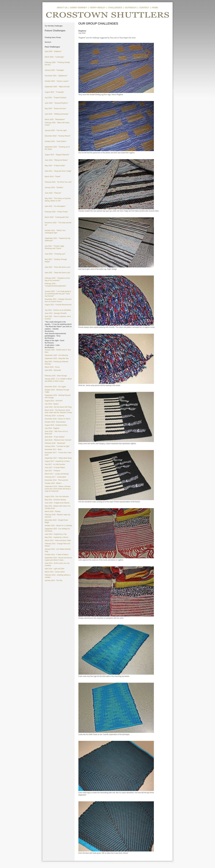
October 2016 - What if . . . (55, 483)
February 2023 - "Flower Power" (57, 212)
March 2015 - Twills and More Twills (58, 540)
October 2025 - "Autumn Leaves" (57, 81)
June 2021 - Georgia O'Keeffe (56, 313)
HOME (155, 7)
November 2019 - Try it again (55, 387)
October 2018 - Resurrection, (55, 422)
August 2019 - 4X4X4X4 (54, 401)
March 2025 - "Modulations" (55, 119)
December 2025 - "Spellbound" (56, 76)
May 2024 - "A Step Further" (55, 166)
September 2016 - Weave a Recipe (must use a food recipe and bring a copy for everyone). (58, 489)
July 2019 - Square (52, 404)
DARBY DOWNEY (79, 7)
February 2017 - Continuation (56, 477)
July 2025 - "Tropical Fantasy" (56, 98)
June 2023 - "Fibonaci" (53, 193)
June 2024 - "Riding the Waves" (56, 160)
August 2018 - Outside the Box (56, 425)
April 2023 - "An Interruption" (55, 206)
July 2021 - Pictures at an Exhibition (58, 310)
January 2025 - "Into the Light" (56, 130)
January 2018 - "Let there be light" (57, 446)
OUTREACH (131, 7)
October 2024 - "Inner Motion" (56, 141)
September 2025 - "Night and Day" (57, 87)
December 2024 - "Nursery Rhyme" (58, 136)
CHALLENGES (115, 7)
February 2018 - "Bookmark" (55, 443)
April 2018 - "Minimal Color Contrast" (58, 440)
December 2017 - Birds (53, 449)
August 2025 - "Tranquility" (55, 92)
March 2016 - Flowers (53, 511)
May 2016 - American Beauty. (56, 500)
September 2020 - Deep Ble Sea (57, 358)
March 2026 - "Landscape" (55, 57)
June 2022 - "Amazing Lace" (55, 254)
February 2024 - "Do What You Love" (58, 182)
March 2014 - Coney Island (55, 572)
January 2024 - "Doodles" (54, 188)
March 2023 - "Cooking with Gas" (57, 217)
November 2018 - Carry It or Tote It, (58, 419)
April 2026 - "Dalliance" (53, 51)
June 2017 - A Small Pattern (55, 468)
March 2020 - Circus (52, 367)
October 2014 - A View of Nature (57, 555)
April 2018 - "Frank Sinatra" (55, 437)
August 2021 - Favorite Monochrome (58, 305)
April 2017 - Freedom (53, 471)
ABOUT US (62, 7)
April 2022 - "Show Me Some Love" (58, 267)
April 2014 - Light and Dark (55, 569)
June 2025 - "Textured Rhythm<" (57, 103)
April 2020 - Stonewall (53, 370)
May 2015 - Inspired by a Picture (57, 537)
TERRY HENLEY (98, 7)
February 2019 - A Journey (55, 416)
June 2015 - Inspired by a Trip (56, 534)
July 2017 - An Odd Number (55, 464)
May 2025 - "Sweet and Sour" (56, 109)
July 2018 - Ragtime (52, 428)
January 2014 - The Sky (54, 580)
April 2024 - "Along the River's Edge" (58, 171)
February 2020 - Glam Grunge (56, 376)
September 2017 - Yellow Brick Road (58, 458)
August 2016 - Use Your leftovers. (57, 497)
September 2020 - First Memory (56, 355)
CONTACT (144, 7)
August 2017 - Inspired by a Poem (57, 461)
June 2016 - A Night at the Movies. (57, 503)
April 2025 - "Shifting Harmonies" (57, 114)
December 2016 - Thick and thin (57, 480)
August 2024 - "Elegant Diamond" (57, 155)
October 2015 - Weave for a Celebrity (58, 526)
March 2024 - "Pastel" (53, 177)
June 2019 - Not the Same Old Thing (58, 407)
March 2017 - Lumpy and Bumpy (57, 474)
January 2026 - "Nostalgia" (55, 70)
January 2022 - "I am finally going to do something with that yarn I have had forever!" (58, 294)
